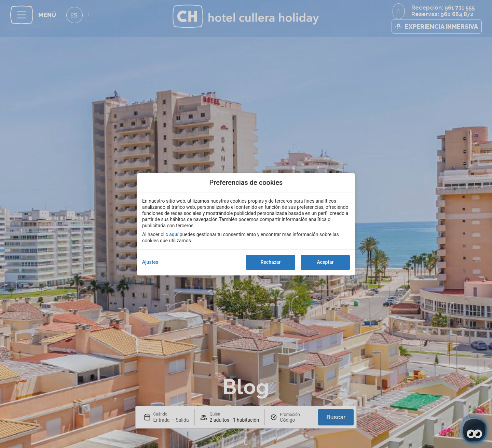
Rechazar (271, 262)
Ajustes (150, 262)
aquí (174, 234)
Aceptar (325, 262)
